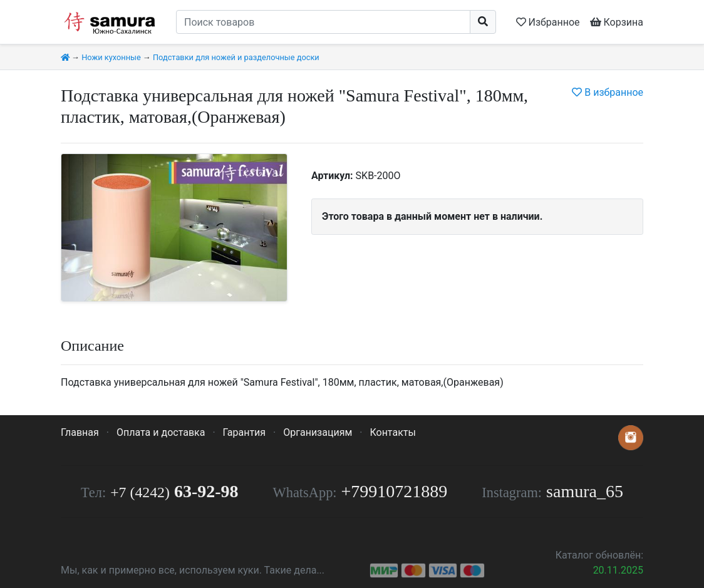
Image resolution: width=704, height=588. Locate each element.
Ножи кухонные (111, 57)
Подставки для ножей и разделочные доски (236, 57)
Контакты (392, 432)
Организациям (318, 432)
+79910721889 (395, 491)
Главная (80, 432)
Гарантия (245, 432)
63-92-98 (174, 491)
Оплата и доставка (161, 432)
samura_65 (585, 491)
